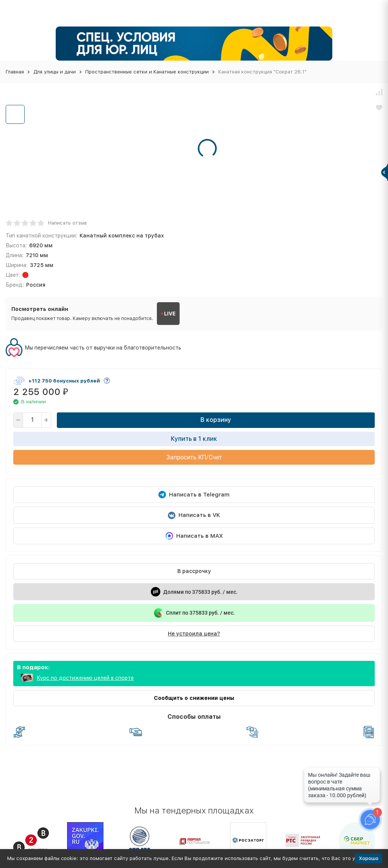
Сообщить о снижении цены (194, 698)
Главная (15, 72)
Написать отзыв (67, 223)
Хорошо (369, 858)
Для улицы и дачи (55, 72)
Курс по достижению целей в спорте (85, 678)
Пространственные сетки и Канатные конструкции (147, 72)
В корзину (216, 420)
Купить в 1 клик (194, 439)
